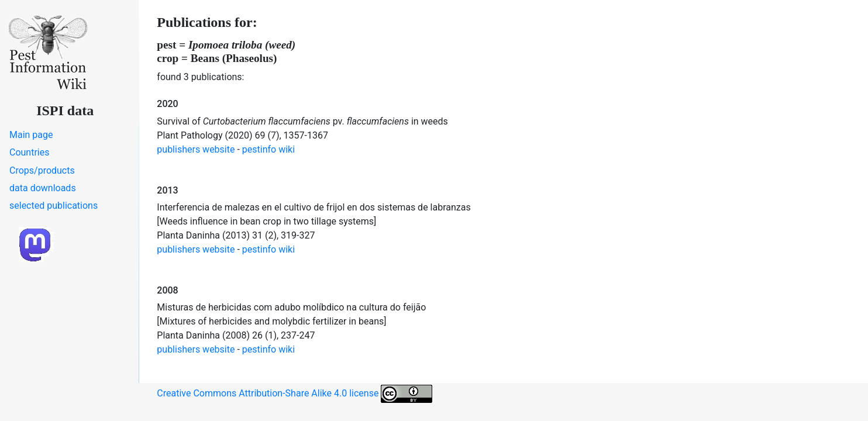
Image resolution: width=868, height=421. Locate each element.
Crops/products (42, 170)
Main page (31, 135)
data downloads (43, 188)
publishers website (196, 149)
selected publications (54, 206)
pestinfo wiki (268, 149)
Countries (29, 152)
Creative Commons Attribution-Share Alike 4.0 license (294, 394)
